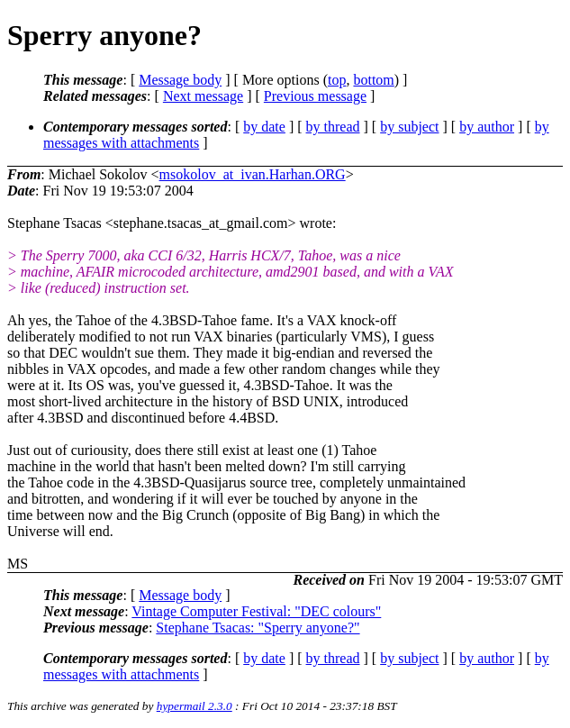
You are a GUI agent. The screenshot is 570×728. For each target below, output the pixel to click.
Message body (180, 80)
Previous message (315, 96)
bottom (373, 80)
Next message (203, 96)
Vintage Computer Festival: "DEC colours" (256, 611)
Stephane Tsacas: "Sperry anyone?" (258, 628)
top (337, 80)
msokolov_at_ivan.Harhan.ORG (253, 174)
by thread (333, 127)
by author (487, 127)
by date (264, 127)
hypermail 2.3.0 (195, 706)
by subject (409, 127)
